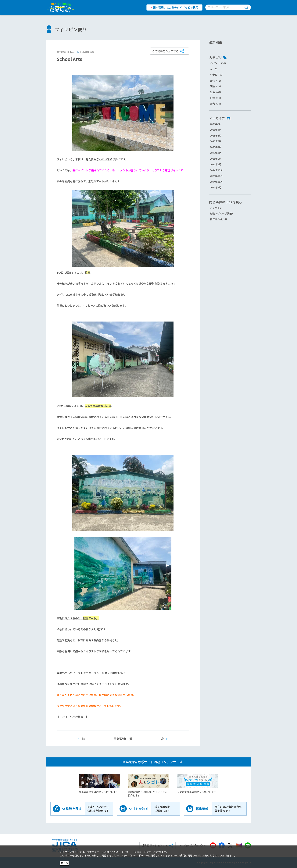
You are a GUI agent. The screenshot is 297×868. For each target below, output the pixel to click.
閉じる (64, 863)
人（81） (215, 69)
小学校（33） (217, 75)
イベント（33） (219, 63)
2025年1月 (216, 164)
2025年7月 (216, 130)
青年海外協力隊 (218, 219)
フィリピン (216, 208)
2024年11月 (216, 176)
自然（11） (216, 98)
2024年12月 (216, 170)
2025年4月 (216, 147)
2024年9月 (216, 187)
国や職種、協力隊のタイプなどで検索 (176, 7)
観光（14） (216, 104)
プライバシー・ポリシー (135, 855)
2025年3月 (216, 153)
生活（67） (216, 92)
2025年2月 (216, 159)
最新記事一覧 (123, 739)
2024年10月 (216, 182)
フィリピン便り (71, 29)
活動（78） (216, 86)
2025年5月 (216, 141)
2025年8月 (216, 124)
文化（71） (216, 81)
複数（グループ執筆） (222, 213)
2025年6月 (216, 135)
